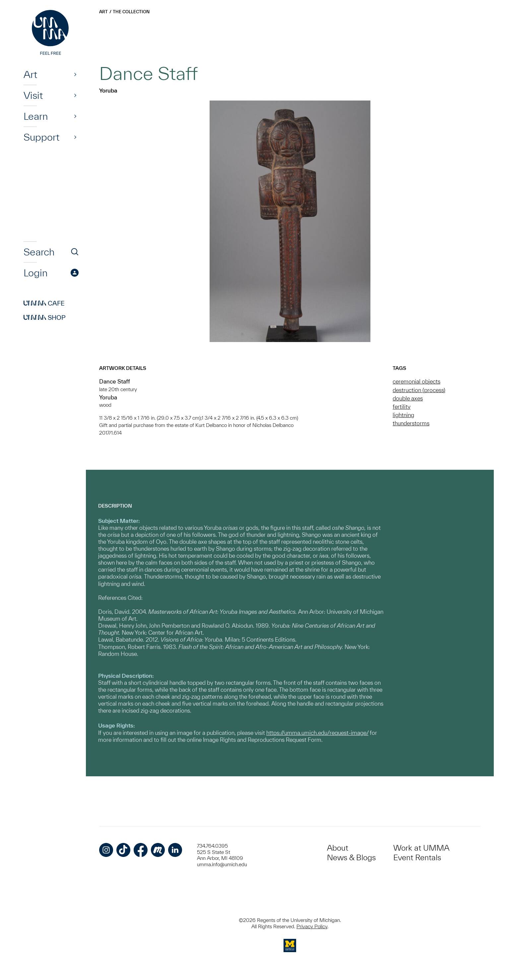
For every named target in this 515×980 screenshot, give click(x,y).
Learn (36, 116)
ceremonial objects (417, 381)
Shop (45, 317)
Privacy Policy (312, 926)
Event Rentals (417, 857)
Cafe (44, 303)
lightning (403, 415)
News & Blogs (351, 857)
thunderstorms (411, 423)
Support (41, 137)
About (338, 848)
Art (30, 74)
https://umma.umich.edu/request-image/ (317, 733)
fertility (402, 407)
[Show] (75, 74)
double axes (408, 398)
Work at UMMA (421, 848)
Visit (33, 95)
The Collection (131, 12)
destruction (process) (419, 390)
